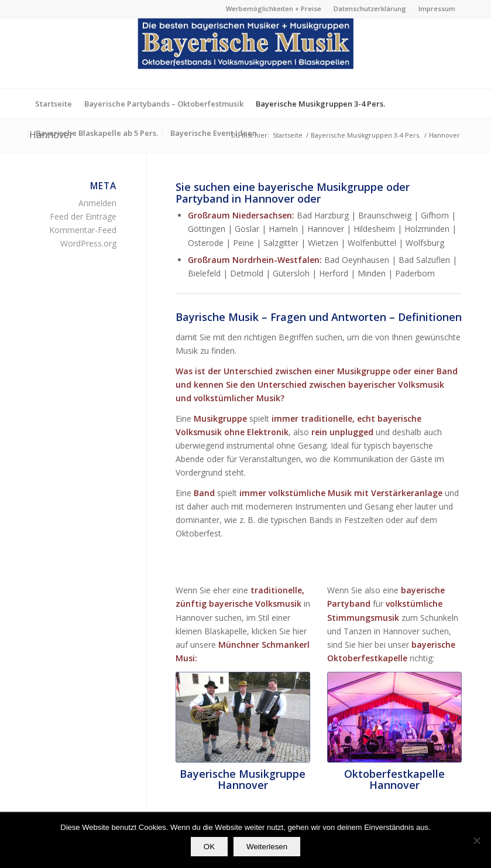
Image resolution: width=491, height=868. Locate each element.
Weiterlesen (267, 847)
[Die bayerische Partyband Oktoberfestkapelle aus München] (394, 717)
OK (209, 847)
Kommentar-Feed (83, 230)
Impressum (437, 8)
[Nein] (476, 840)
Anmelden (97, 203)
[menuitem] (274, 9)
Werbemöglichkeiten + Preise (274, 8)
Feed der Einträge (83, 216)
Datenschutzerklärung (370, 8)
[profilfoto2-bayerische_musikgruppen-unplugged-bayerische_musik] (243, 717)
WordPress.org (88, 243)
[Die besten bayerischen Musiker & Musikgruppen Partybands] (246, 53)
